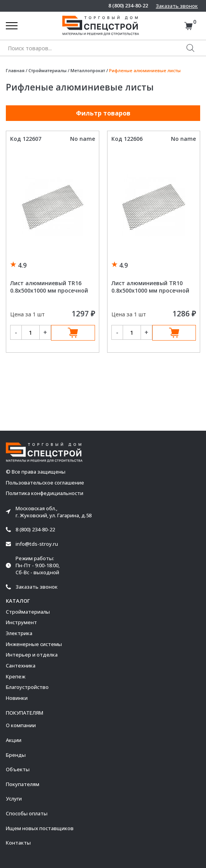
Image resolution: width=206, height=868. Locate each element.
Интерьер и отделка (32, 655)
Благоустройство (27, 687)
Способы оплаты (27, 813)
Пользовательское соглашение (45, 483)
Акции (14, 740)
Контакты (18, 843)
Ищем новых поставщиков (40, 828)
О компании (21, 725)
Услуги (14, 799)
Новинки (17, 698)
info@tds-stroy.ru (37, 544)
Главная (15, 70)
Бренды (16, 755)
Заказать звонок (177, 6)
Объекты (18, 769)
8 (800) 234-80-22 (128, 6)
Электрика (19, 633)
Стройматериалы (48, 70)
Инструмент (21, 622)
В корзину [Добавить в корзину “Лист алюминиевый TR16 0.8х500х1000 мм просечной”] (73, 333)
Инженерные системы (34, 644)
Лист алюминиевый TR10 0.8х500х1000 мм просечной (150, 287)
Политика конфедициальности (45, 493)
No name (83, 139)
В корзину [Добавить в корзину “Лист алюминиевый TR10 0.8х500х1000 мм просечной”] (174, 333)
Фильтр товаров (103, 113)
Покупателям (23, 784)
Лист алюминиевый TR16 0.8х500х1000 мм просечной (49, 287)
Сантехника (21, 666)
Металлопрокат (88, 70)
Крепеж (16, 676)
